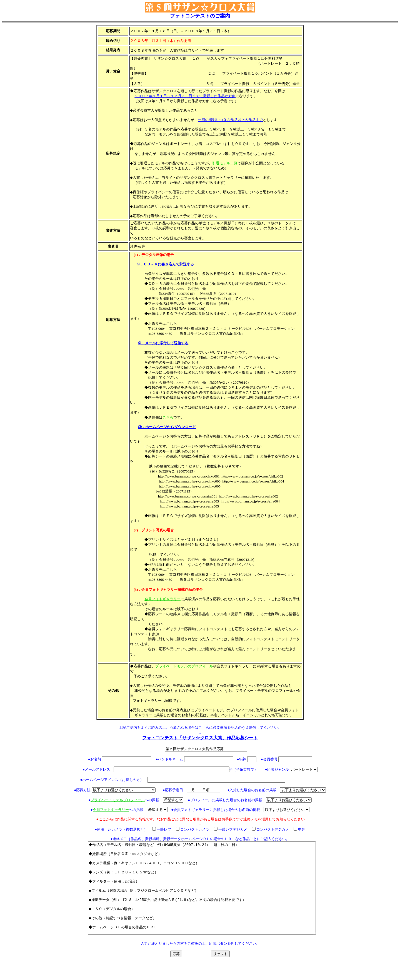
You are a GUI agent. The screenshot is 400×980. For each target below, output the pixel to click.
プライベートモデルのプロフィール (184, 666)
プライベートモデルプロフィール (118, 800)
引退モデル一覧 (225, 163)
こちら (168, 417)
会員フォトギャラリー (162, 599)
